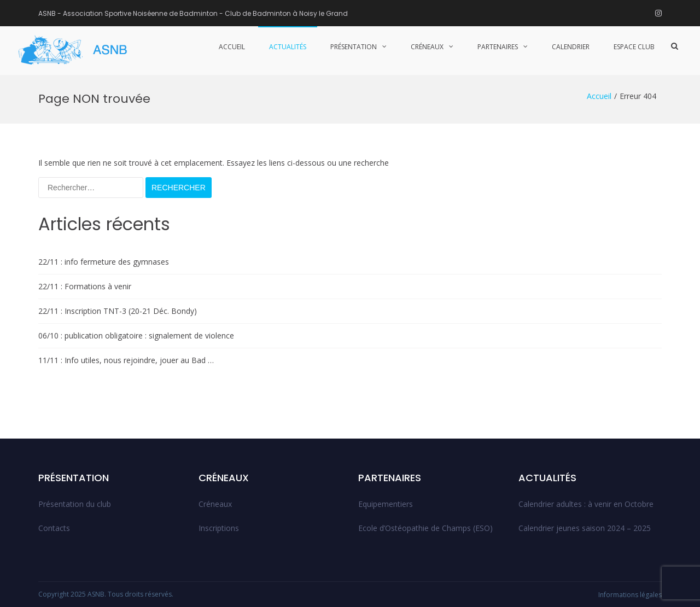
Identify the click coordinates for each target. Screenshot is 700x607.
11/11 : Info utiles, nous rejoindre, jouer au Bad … (126, 360)
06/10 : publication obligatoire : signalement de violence (136, 335)
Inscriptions (219, 528)
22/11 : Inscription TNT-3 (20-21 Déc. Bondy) (118, 311)
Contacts (54, 528)
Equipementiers (386, 504)
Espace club (634, 47)
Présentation (354, 47)
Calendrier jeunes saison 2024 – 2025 (585, 528)
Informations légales (630, 595)
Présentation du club (75, 504)
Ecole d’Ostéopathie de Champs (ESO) (425, 528)
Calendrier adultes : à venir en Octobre (586, 504)
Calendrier (571, 47)
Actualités (288, 47)
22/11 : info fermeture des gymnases (104, 262)
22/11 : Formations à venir (85, 286)
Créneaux (427, 47)
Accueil (232, 47)
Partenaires (498, 47)
